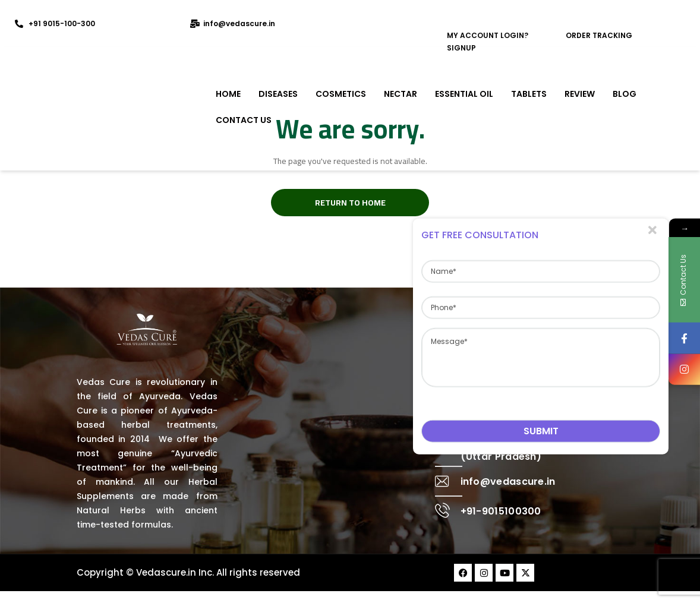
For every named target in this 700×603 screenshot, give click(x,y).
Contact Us (244, 120)
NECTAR (401, 94)
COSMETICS (341, 94)
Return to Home (350, 203)
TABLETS (529, 94)
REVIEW (580, 94)
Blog (625, 94)
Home (228, 94)
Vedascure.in (166, 572)
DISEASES (278, 94)
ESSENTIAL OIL (464, 94)
